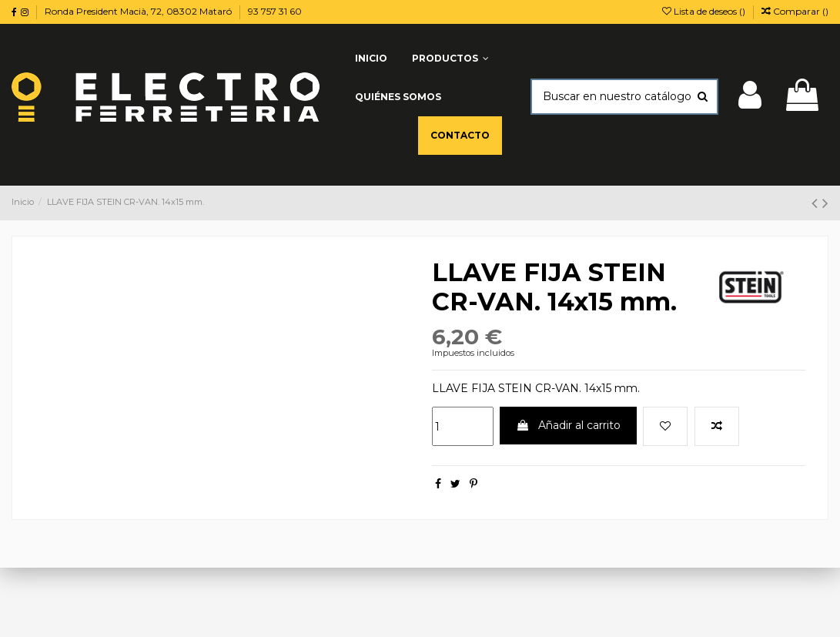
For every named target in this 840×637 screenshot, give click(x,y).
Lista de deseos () (705, 11)
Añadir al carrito (568, 425)
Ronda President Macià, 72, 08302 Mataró (139, 11)
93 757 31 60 (275, 11)
